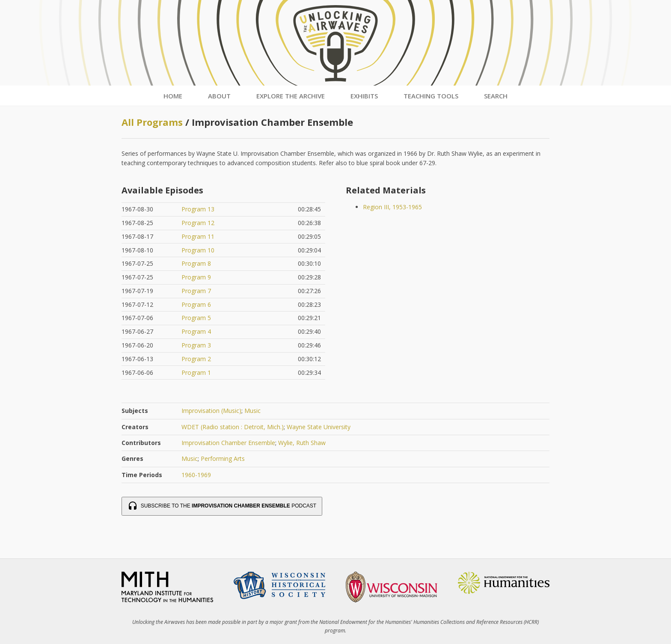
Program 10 (198, 250)
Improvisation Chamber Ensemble (228, 443)
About (219, 96)
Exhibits (364, 96)
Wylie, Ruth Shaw (302, 443)
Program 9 (196, 277)
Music (252, 411)
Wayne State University (319, 427)
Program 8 (196, 263)
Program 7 (196, 291)
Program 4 (196, 331)
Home (173, 96)
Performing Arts (223, 459)
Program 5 (196, 318)
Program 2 (196, 359)
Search (496, 96)
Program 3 (196, 345)
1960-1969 (196, 475)
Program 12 (198, 223)
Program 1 (196, 372)
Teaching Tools (431, 96)
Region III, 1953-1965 (392, 207)
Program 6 (196, 304)
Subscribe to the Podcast (222, 506)
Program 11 (198, 236)
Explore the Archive (291, 96)
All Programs (152, 122)
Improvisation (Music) (211, 411)
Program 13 (198, 209)
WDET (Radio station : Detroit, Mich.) (233, 427)
